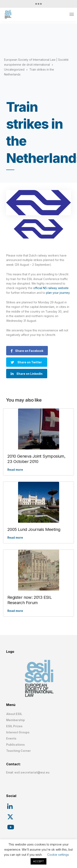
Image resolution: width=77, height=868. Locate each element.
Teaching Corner (18, 751)
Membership (16, 720)
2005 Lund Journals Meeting (34, 529)
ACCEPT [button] (38, 861)
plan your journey (58, 293)
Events (11, 738)
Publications (16, 745)
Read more (15, 470)
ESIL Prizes (14, 726)
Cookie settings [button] (58, 855)
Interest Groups (18, 732)
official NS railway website (51, 288)
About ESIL (14, 714)
